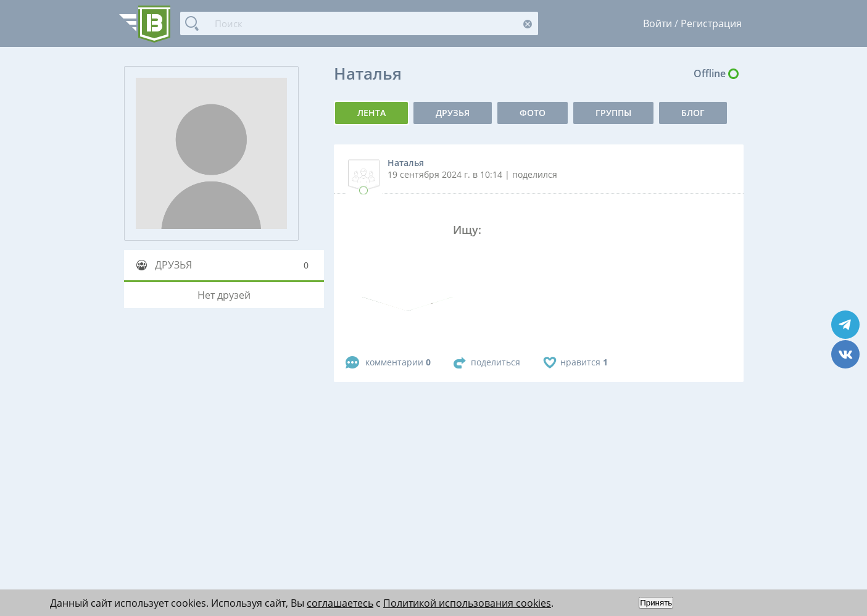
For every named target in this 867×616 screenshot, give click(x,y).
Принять (656, 603)
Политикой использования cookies (467, 603)
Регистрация (711, 23)
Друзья (453, 113)
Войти (658, 23)
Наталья (406, 163)
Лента (371, 113)
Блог (693, 113)
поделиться (496, 362)
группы (613, 113)
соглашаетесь (340, 603)
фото (533, 113)
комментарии (398, 362)
